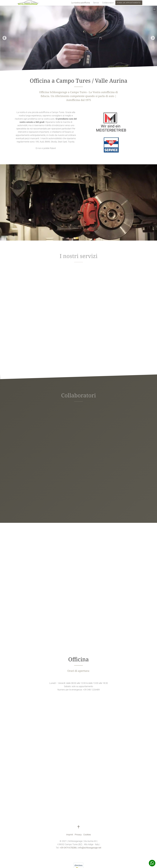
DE (154, 9)
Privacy (78, 835)
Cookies (87, 835)
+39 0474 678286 (68, 848)
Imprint (70, 835)
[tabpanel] (78, 37)
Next (152, 37)
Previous (3, 37)
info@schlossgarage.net (90, 848)
